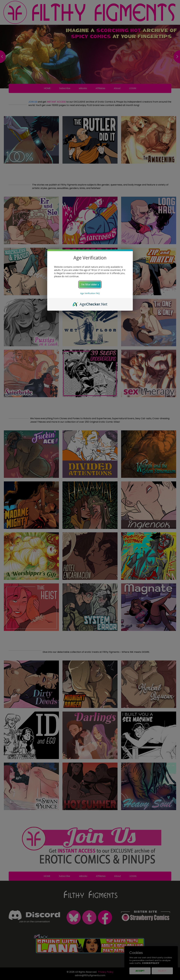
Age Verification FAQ (90, 293)
